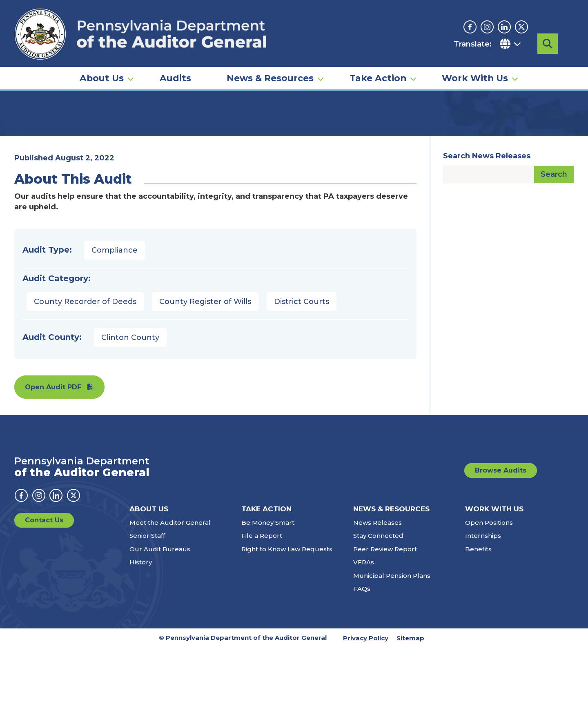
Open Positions (489, 603)
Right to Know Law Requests (287, 629)
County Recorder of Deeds (85, 382)
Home (26, 124)
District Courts (302, 382)
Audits (175, 68)
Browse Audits (501, 551)
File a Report (262, 616)
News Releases (378, 603)
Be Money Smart (268, 603)
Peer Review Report (385, 629)
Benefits (478, 629)
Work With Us (475, 68)
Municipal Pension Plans (392, 656)
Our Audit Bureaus (160, 629)
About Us (102, 68)
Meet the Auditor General (170, 603)
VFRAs (364, 643)
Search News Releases (487, 236)
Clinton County (130, 418)
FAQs (362, 669)
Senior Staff (147, 616)
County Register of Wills (205, 382)
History (141, 643)
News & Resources (270, 68)
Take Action (378, 68)
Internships (483, 616)
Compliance (115, 331)
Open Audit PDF (53, 467)
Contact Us (44, 600)
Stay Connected (378, 616)
